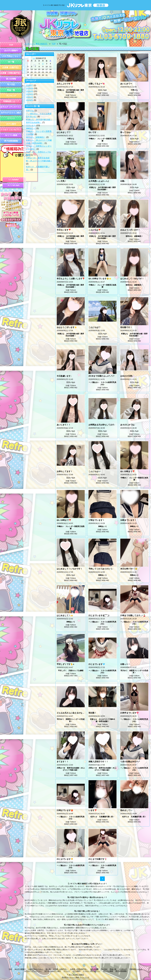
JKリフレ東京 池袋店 (14, 185)
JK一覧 (11, 62)
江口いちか (31, 125)
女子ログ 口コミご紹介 (11, 113)
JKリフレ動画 (11, 135)
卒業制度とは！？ (11, 101)
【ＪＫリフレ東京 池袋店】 (36, 44)
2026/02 (30, 97)
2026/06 (30, 88)
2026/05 (30, 91)
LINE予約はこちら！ (11, 56)
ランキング (11, 96)
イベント (11, 118)
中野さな (30, 111)
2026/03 (30, 94)
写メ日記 (11, 84)
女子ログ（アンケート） (11, 107)
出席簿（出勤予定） (11, 67)
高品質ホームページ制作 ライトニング (76, 977)
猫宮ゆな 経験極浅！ (36, 137)
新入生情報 (11, 79)
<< (34, 58)
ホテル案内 (11, 124)
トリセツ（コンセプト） (11, 130)
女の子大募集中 (11, 51)
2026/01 (30, 100)
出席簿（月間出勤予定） (11, 73)
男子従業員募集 (11, 141)
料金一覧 (11, 90)
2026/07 (30, 85)
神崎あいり (31, 128)
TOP (11, 45)
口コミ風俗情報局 (14, 180)
